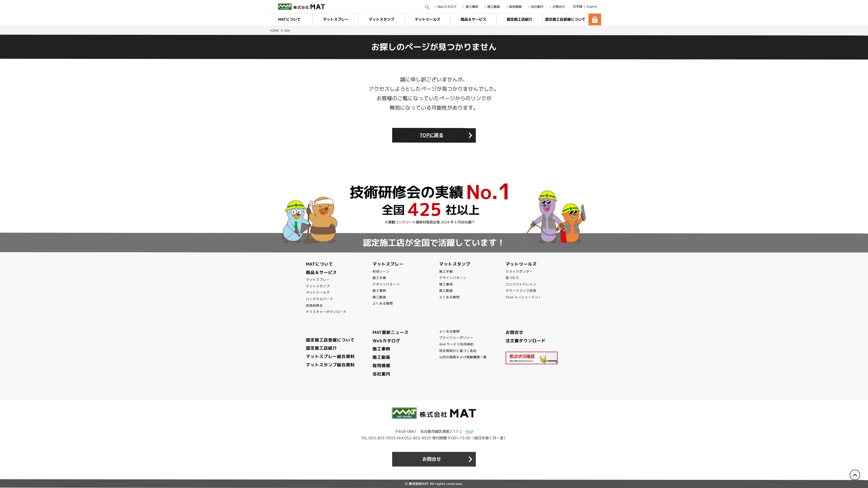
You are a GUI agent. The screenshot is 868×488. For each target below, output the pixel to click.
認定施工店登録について (566, 19)
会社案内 (381, 374)
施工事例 (379, 291)
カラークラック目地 (521, 291)
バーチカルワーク (319, 299)
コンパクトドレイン (521, 284)
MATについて (289, 19)
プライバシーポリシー (456, 338)
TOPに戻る (432, 135)
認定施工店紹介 (519, 19)
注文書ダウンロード (526, 341)
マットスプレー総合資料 (330, 356)
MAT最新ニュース (391, 332)
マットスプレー (336, 19)
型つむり (512, 278)
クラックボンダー (519, 271)
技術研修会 (314, 305)
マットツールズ (427, 19)
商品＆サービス (473, 19)
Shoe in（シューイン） (524, 297)
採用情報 (381, 366)
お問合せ (515, 332)
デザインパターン (386, 284)
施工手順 (379, 278)
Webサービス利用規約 (456, 344)
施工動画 (379, 297)
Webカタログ (386, 341)
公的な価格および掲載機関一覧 (463, 357)
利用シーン (381, 271)
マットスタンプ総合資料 (330, 365)
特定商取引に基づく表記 (458, 351)
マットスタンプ (381, 19)
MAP (470, 431)
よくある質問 (383, 303)
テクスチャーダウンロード (326, 312)
